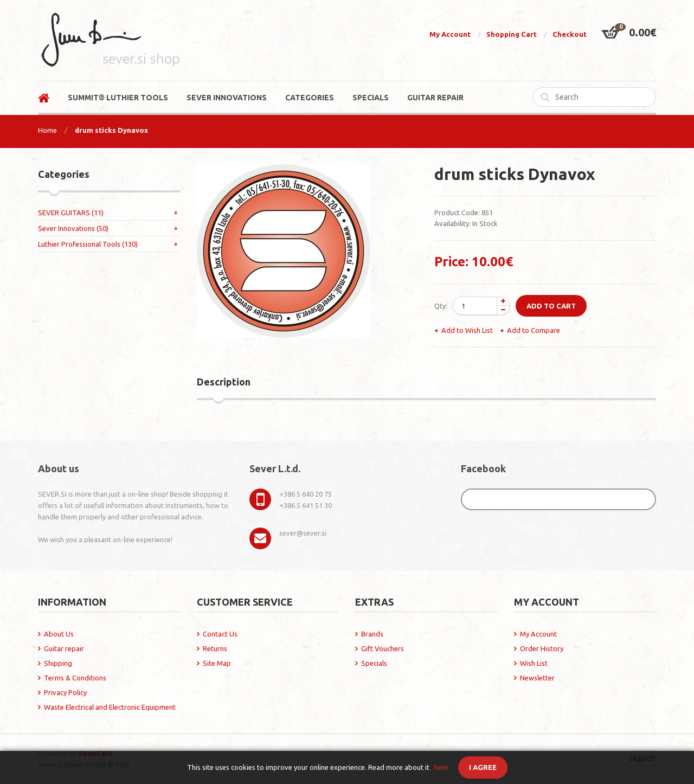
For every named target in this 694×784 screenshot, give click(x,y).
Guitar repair (64, 648)
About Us (59, 634)
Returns (215, 648)
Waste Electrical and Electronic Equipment (110, 707)
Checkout (570, 34)
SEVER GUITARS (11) (71, 213)
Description (224, 382)
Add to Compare (534, 330)
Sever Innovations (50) (73, 228)
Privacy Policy (65, 692)
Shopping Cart (512, 34)
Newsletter (537, 678)
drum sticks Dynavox (111, 130)
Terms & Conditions (75, 678)
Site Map (217, 663)
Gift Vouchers (383, 648)
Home (47, 130)
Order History (542, 648)
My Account (450, 34)
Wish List (534, 663)
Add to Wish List (467, 330)
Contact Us (220, 634)
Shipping (58, 663)
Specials (374, 663)
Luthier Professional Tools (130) (88, 244)
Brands (372, 634)
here (441, 767)
